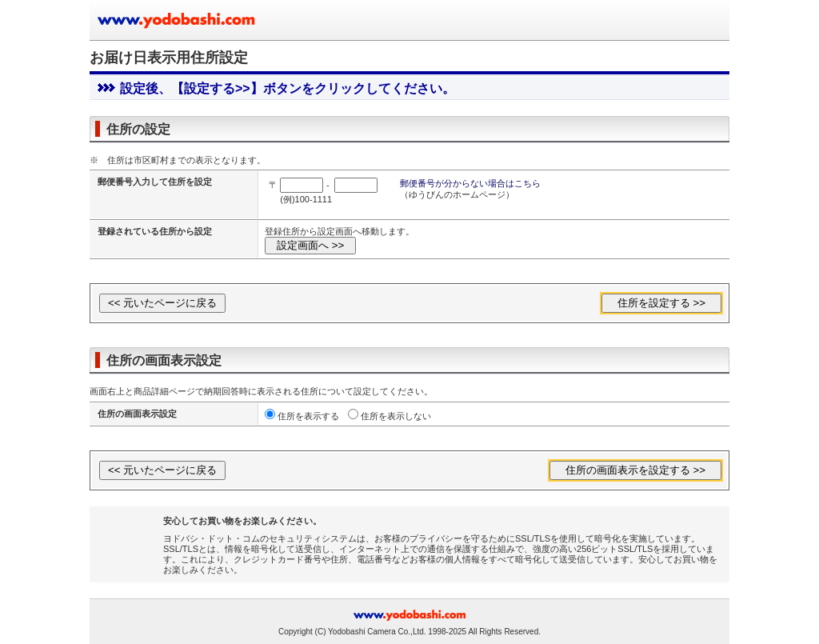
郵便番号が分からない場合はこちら (470, 183)
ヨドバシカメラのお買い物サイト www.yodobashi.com (178, 20)
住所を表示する (308, 416)
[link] (131, 539)
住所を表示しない (396, 416)
